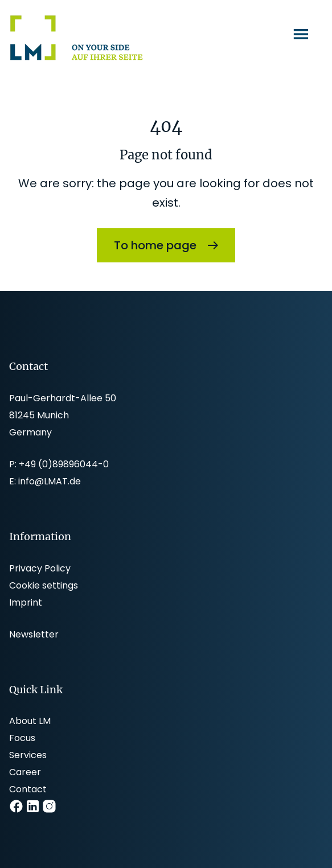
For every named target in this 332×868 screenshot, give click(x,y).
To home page (155, 245)
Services (28, 755)
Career (25, 772)
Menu (302, 34)
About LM (30, 721)
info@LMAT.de (50, 481)
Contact (28, 789)
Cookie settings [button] (44, 585)
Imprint (26, 602)
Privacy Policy (40, 568)
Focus (22, 738)
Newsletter (34, 634)
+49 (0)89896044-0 (64, 464)
